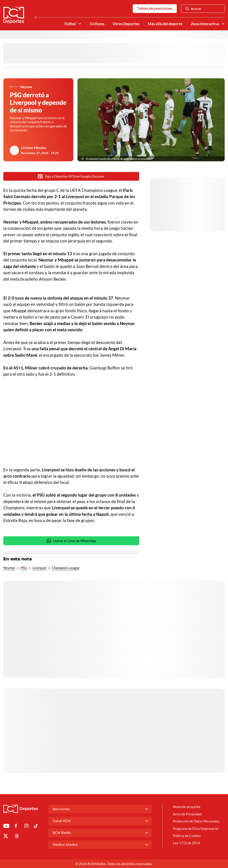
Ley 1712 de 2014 (186, 843)
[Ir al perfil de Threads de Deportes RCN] (17, 837)
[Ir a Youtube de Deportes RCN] (6, 827)
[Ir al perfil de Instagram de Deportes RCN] (26, 827)
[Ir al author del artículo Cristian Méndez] (14, 150)
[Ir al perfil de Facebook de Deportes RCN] (16, 827)
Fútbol (70, 24)
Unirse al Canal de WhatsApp (71, 541)
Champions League (66, 568)
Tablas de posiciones (155, 8)
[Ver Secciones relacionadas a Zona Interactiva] (223, 24)
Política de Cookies (187, 836)
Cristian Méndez (34, 148)
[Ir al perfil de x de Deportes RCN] (6, 837)
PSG (24, 568)
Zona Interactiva (205, 24)
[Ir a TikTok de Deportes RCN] (36, 827)
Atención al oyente (187, 807)
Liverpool (39, 568)
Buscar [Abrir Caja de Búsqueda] (193, 9)
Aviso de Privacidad (187, 814)
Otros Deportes (126, 24)
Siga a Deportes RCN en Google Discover (71, 176)
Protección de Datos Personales (196, 821)
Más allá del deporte (165, 24)
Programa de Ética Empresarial (196, 829)
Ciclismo (97, 24)
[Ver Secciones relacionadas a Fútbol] (80, 24)
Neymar (9, 568)
